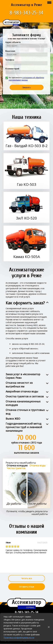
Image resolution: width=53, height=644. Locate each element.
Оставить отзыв (27, 587)
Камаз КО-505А (27, 257)
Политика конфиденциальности (19, 638)
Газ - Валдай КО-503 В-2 (27, 146)
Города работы (11, 643)
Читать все (27, 578)
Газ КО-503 (26, 184)
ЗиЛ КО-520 (26, 218)
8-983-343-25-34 (26, 13)
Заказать (27, 87)
